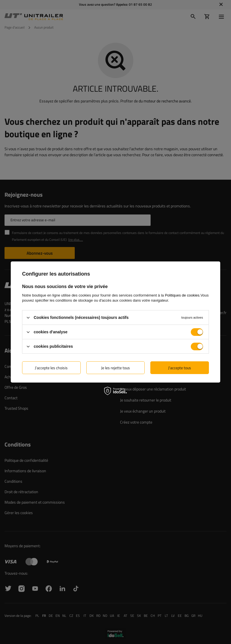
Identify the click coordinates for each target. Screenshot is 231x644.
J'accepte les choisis (51, 367)
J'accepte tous (180, 367)
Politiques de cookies (182, 295)
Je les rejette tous (115, 367)
